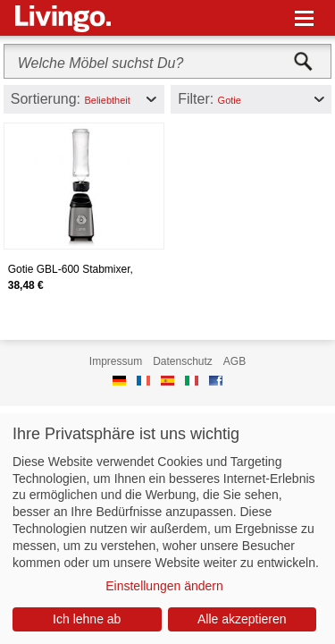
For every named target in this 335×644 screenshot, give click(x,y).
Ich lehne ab (87, 619)
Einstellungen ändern (164, 586)
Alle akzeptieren (242, 619)
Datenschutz (183, 361)
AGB (234, 361)
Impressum (116, 361)
